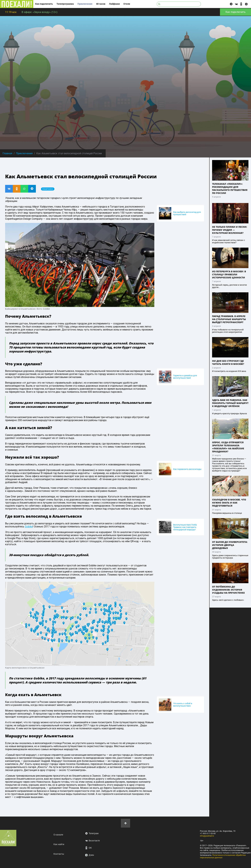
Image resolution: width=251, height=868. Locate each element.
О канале (58, 835)
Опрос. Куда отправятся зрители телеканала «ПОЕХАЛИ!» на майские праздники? (228, 447)
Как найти (59, 844)
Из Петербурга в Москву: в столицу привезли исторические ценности (229, 274)
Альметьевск (48, 189)
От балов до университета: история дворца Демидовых (230, 545)
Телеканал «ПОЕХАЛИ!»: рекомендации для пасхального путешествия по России (230, 188)
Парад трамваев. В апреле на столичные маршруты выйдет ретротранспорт (229, 319)
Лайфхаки (114, 4)
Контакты (59, 854)
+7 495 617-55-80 (208, 833)
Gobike (29, 527)
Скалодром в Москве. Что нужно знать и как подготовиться (229, 503)
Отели (127, 4)
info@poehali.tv (207, 836)
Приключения (85, 4)
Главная (7, 153)
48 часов (101, 4)
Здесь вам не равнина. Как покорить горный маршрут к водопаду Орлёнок (230, 403)
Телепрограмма (65, 4)
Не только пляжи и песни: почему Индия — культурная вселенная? (230, 230)
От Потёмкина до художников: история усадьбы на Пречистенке (228, 590)
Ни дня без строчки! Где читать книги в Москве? (228, 362)
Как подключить (44, 4)
